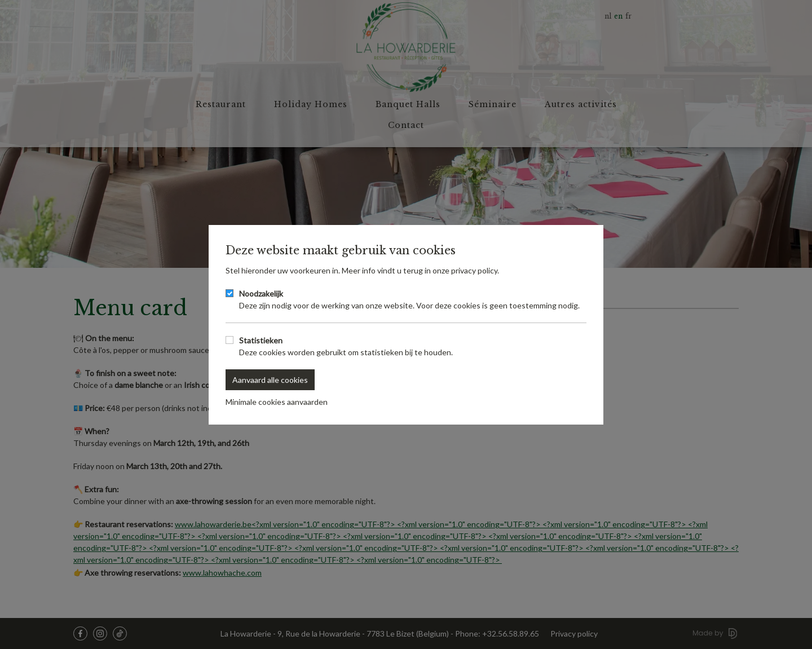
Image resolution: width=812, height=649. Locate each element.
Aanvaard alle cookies (270, 380)
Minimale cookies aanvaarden (277, 402)
